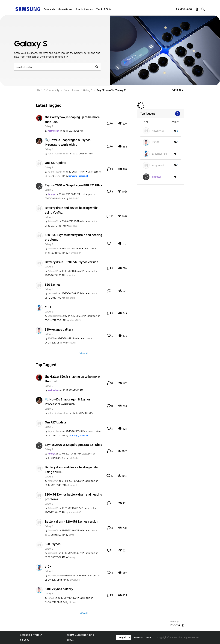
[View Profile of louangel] (72, 226)
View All (84, 353)
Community (50, 9)
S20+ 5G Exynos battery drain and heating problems (73, 237)
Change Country (143, 637)
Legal (70, 640)
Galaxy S (49, 126)
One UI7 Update (56, 163)
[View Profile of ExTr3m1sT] (74, 199)
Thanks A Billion (104, 9)
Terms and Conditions (80, 635)
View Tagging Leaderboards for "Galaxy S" (161, 114)
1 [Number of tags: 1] (178, 142)
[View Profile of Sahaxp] (72, 298)
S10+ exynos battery (59, 329)
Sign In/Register (184, 9)
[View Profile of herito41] (73, 275)
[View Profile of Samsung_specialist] (78, 176)
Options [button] (177, 90)
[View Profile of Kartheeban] (53, 131)
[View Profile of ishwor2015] (75, 320)
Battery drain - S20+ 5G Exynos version (71, 262)
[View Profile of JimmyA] (52, 194)
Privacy (25, 640)
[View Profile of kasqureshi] (53, 294)
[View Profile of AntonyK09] (53, 221)
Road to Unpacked (84, 9)
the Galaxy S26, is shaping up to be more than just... (72, 119)
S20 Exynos (53, 285)
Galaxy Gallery (65, 9)
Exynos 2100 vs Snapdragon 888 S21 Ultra (73, 185)
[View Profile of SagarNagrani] (54, 316)
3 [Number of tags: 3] (178, 131)
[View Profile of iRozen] (72, 343)
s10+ (48, 307)
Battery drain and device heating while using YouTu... (71, 210)
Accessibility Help (31, 635)
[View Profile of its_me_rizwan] (55, 172)
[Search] (57, 67)
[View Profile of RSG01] (51, 339)
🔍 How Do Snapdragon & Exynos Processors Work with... (68, 142)
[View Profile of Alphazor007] (75, 253)
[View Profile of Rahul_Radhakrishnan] (58, 154)
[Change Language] (124, 637)
